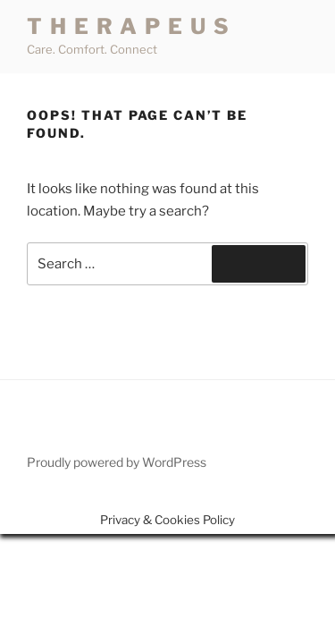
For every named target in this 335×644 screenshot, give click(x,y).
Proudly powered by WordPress (117, 462)
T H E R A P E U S (129, 26)
